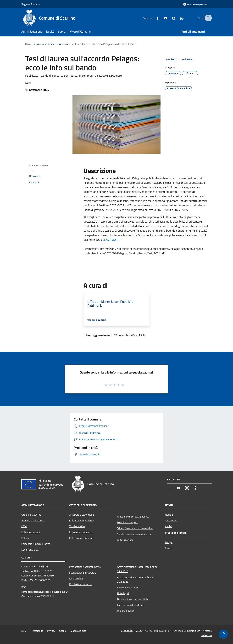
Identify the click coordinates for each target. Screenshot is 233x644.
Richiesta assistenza (80, 584)
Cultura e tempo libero (82, 520)
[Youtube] (163, 18)
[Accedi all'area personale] (195, 4)
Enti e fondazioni (31, 532)
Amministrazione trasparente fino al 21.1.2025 (137, 569)
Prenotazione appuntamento (85, 567)
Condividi (173, 59)
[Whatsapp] (179, 18)
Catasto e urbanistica (81, 538)
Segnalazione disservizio (83, 573)
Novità (40, 44)
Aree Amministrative (33, 520)
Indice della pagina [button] (38, 165)
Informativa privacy (128, 587)
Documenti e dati (31, 550)
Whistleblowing (126, 611)
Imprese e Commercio (81, 532)
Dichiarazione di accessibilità (133, 599)
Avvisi (51, 44)
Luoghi (169, 542)
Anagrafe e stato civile (82, 515)
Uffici (24, 526)
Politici (25, 538)
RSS (24, 631)
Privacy (51, 631)
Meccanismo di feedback (130, 605)
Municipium (194, 631)
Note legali (123, 593)
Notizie (169, 515)
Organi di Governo (31, 515)
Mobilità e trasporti (128, 522)
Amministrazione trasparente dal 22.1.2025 (135, 579)
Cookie (63, 631)
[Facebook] (155, 18)
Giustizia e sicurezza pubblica (133, 517)
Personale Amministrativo (36, 544)
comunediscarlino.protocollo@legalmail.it (45, 592)
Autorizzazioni (125, 540)
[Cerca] (208, 18)
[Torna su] (223, 634)
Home (28, 44)
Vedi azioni (189, 59)
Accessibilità (37, 631)
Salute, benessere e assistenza (134, 534)
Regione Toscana (31, 4)
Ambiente (65, 44)
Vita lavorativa (77, 526)
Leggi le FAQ (76, 578)
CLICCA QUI (110, 240)
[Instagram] (171, 18)
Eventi (169, 548)
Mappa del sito (78, 631)
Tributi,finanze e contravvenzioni (135, 528)
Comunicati (171, 520)
